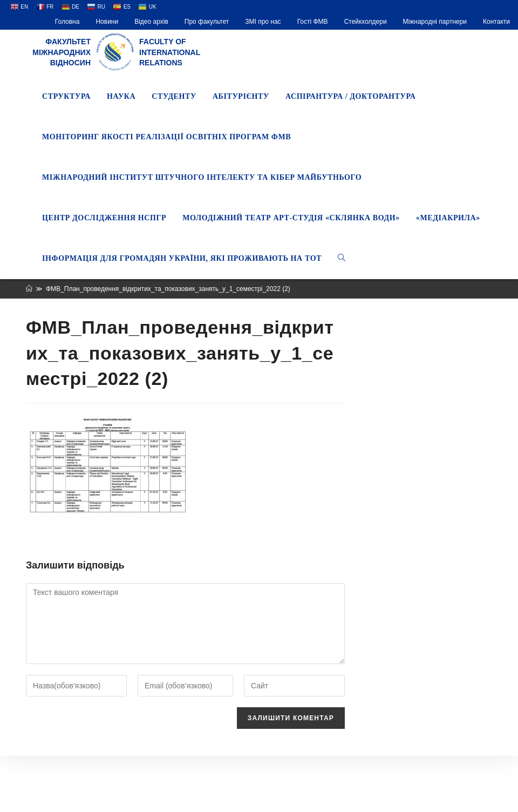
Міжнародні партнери (435, 22)
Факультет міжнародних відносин (62, 52)
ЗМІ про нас (263, 22)
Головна (67, 22)
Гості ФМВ (313, 22)
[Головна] (29, 289)
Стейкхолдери (366, 22)
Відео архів (151, 22)
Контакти (496, 22)
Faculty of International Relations (170, 52)
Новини (107, 22)
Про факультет (207, 22)
